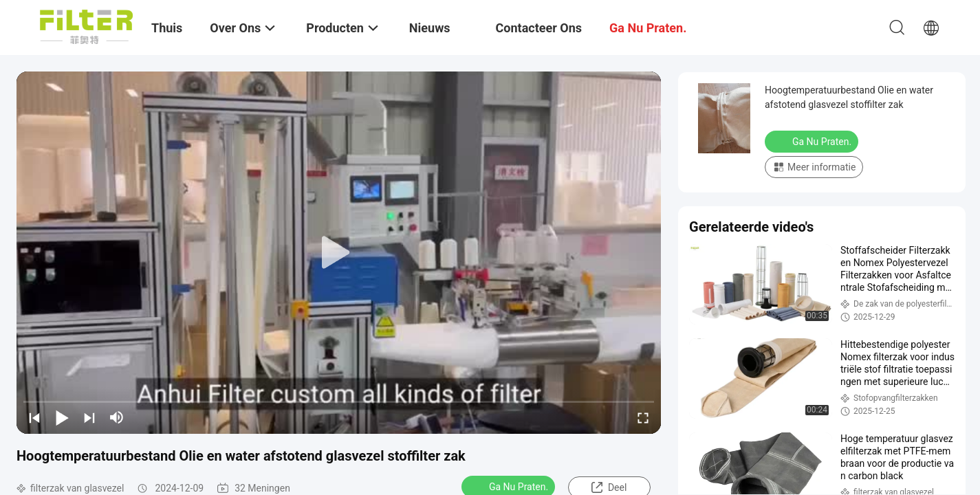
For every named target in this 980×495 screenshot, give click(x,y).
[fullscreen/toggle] (643, 417)
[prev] (34, 417)
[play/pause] (62, 417)
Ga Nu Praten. (813, 141)
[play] (339, 253)
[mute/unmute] (117, 417)
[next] (89, 417)
